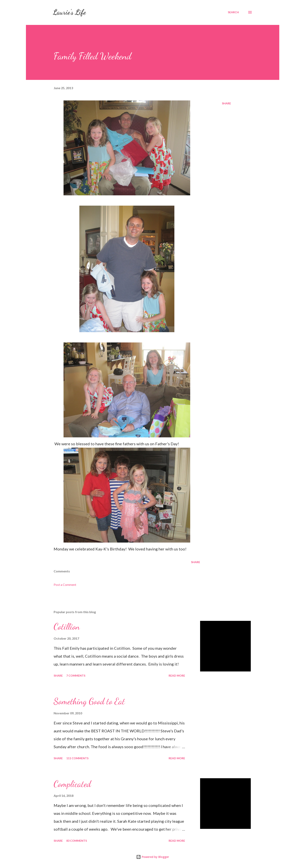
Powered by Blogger (153, 857)
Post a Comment (65, 585)
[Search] (233, 12)
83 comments (77, 841)
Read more (177, 676)
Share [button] (226, 103)
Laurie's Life (69, 12)
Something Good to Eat (89, 701)
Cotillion (67, 627)
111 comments (77, 758)
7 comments (76, 676)
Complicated (72, 784)
